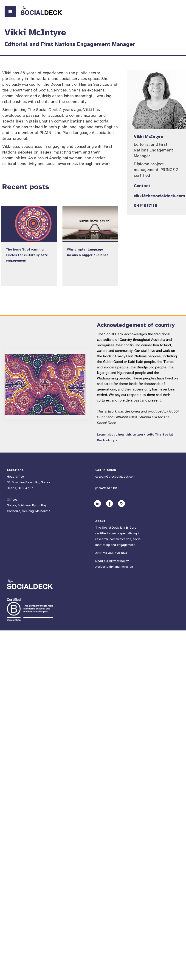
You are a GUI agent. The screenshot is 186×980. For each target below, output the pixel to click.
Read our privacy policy (112, 561)
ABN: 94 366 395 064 (111, 553)
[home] (41, 10)
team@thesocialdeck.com (117, 477)
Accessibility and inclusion (114, 567)
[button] (10, 11)
